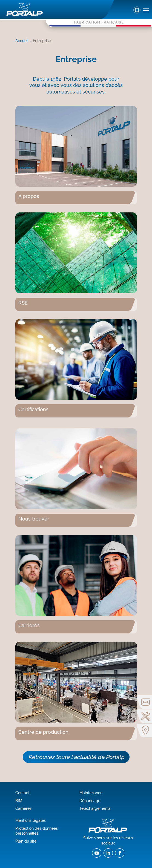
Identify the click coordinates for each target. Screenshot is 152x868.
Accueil (22, 41)
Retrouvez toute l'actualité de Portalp (76, 757)
